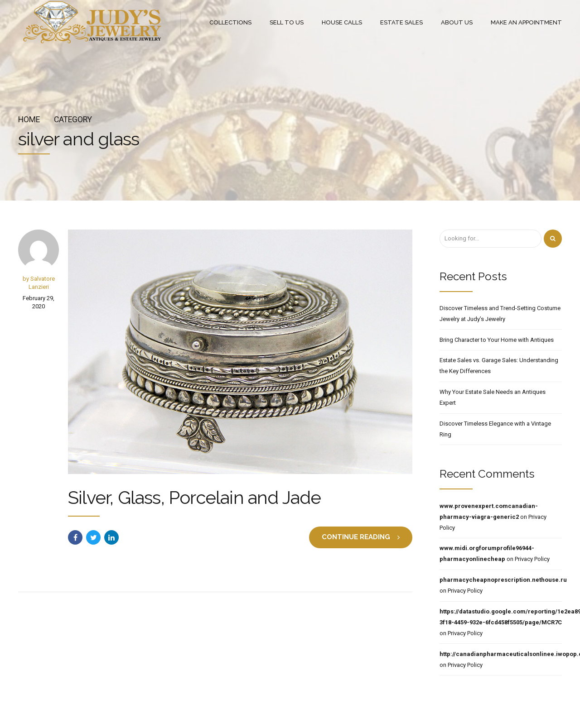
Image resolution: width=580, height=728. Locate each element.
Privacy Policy (532, 559)
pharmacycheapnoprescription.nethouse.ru (503, 580)
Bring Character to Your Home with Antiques (497, 340)
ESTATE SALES (401, 22)
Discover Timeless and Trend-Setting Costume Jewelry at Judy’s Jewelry (500, 314)
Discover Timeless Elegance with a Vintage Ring (495, 429)
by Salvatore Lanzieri (39, 283)
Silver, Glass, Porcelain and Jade (195, 497)
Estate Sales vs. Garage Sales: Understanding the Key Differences (499, 366)
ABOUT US (457, 22)
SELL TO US (287, 22)
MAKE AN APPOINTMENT (526, 22)
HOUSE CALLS (342, 22)
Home (29, 120)
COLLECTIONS (230, 22)
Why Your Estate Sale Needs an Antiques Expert (493, 397)
